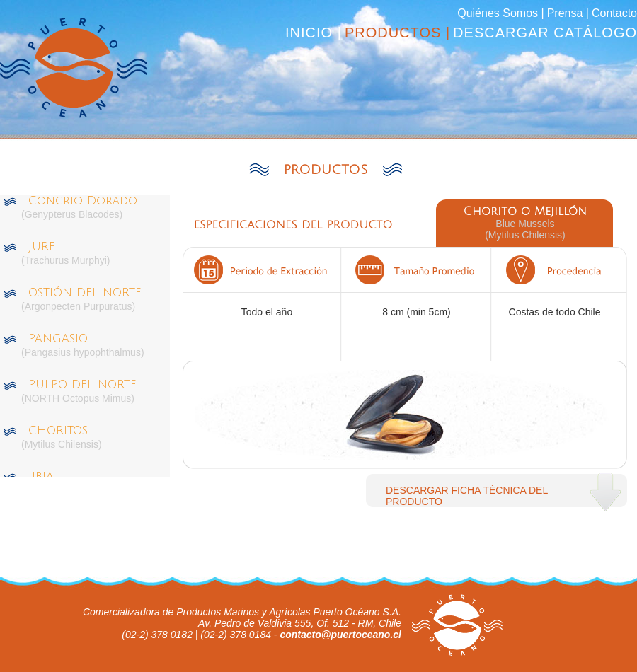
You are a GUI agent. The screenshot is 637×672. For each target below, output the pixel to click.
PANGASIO (58, 339)
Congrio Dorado (83, 201)
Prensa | (568, 13)
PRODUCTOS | (397, 33)
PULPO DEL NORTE (82, 385)
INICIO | (314, 33)
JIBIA (41, 477)
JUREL (45, 247)
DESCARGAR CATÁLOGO (545, 33)
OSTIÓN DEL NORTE (85, 293)
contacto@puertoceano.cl (340, 635)
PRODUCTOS (326, 170)
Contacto (614, 13)
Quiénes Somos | (500, 13)
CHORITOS (58, 431)
